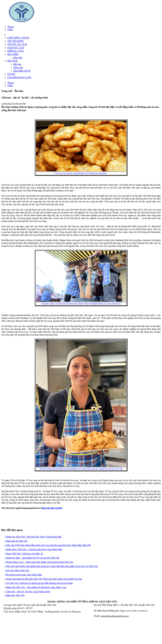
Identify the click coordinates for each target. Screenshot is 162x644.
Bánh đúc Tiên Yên (15, 595)
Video (10, 29)
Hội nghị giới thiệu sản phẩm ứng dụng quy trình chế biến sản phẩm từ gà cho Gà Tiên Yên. (52, 566)
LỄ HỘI (11, 74)
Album (11, 27)
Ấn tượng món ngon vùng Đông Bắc (23, 575)
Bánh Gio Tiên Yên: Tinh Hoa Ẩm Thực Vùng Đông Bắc (33, 537)
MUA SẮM (13, 54)
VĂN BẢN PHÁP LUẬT (19, 77)
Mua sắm (18, 58)
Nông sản (18, 68)
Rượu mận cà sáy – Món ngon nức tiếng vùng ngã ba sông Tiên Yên (39, 562)
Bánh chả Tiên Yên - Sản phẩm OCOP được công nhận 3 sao (36, 587)
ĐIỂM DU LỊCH (15, 51)
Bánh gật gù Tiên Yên (16, 541)
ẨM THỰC (13, 61)
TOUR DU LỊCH (16, 48)
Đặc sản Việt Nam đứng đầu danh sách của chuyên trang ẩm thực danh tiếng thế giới (48, 545)
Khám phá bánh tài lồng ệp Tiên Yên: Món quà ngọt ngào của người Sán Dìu (43, 579)
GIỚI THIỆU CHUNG (18, 38)
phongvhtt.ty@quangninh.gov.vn (115, 616)
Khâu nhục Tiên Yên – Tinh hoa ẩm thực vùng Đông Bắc (34, 549)
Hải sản (17, 64)
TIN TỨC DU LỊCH (17, 44)
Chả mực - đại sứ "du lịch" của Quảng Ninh (27, 592)
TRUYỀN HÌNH (15, 41)
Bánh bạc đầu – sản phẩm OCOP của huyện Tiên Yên (32, 558)
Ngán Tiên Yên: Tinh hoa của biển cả (24, 554)
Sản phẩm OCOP (22, 71)
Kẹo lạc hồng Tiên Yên (17, 570)
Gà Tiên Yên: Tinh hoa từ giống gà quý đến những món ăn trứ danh (39, 583)
